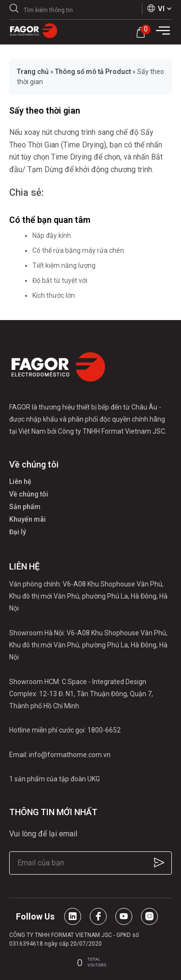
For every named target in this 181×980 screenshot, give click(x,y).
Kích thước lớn (54, 295)
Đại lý (18, 532)
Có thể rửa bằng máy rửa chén (78, 250)
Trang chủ (33, 72)
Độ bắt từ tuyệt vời (60, 280)
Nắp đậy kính (52, 235)
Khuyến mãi (28, 519)
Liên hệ (20, 482)
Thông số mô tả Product (93, 72)
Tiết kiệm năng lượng (64, 265)
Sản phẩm (25, 507)
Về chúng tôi (29, 494)
